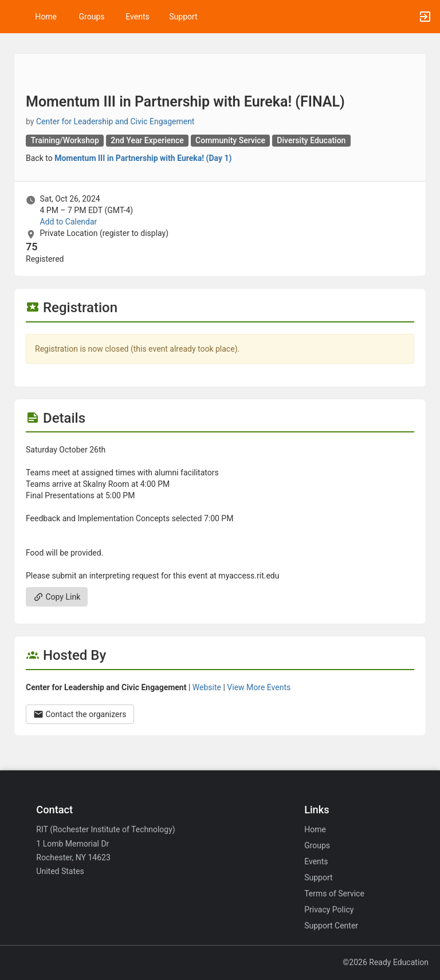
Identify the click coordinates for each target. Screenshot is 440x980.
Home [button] (46, 17)
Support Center (331, 926)
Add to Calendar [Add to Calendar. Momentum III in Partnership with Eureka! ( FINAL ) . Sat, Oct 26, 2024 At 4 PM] (68, 222)
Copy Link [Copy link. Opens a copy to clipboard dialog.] (57, 597)
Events (137, 17)
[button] (14, 17)
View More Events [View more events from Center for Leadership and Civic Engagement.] (259, 687)
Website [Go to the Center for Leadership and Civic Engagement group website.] (207, 687)
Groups (92, 17)
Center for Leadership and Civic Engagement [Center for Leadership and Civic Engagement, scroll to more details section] (115, 121)
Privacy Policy (329, 910)
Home (315, 829)
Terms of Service (334, 894)
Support (183, 17)
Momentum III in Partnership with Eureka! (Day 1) (143, 158)
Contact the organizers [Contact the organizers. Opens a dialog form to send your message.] (80, 714)
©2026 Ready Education (386, 962)
